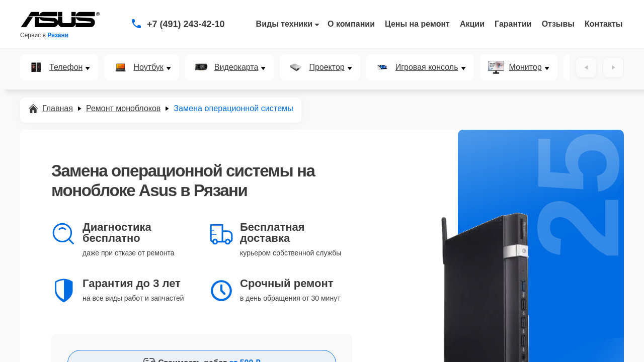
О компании (351, 24)
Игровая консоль (427, 67)
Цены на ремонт (417, 24)
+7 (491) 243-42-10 (186, 24)
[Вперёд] (613, 67)
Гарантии (513, 24)
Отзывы (558, 24)
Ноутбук (148, 67)
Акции (472, 24)
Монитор (526, 67)
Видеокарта (236, 67)
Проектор (327, 67)
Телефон (66, 67)
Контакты (603, 24)
